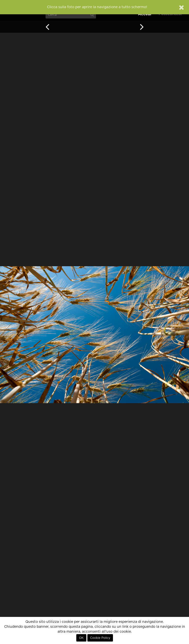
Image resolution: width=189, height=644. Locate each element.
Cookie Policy (100, 638)
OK (81, 638)
